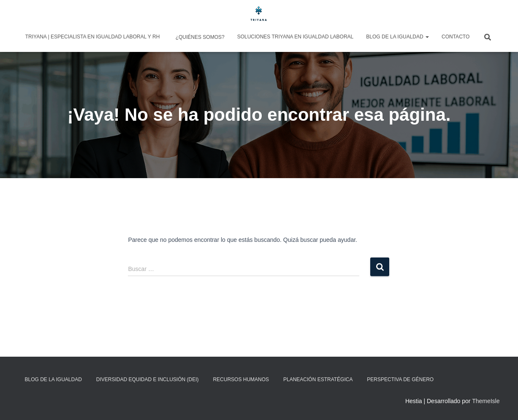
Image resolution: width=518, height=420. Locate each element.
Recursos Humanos (241, 379)
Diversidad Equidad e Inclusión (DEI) (148, 379)
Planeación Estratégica (318, 379)
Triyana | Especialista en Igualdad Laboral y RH (93, 37)
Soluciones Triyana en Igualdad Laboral (296, 37)
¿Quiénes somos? (199, 37)
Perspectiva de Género (400, 379)
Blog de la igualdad (397, 37)
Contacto (456, 37)
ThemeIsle (486, 401)
